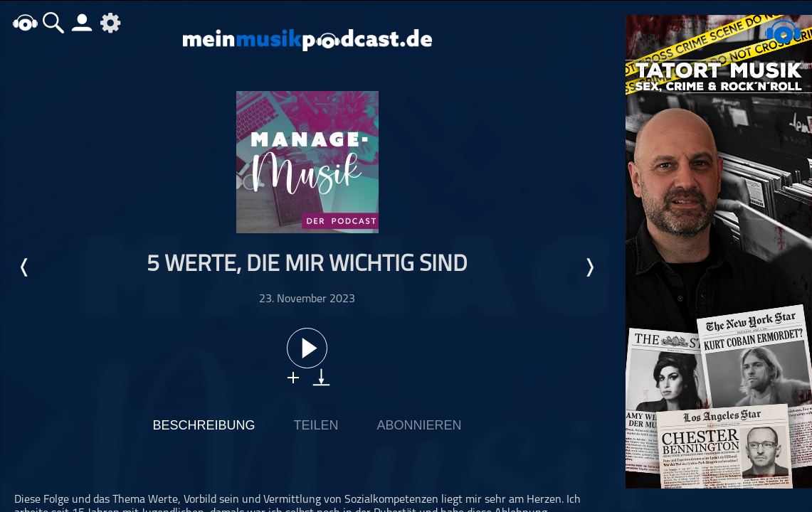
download (321, 377)
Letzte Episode (25, 267)
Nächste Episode (589, 267)
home (25, 22)
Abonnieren (420, 425)
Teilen (316, 425)
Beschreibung (204, 425)
